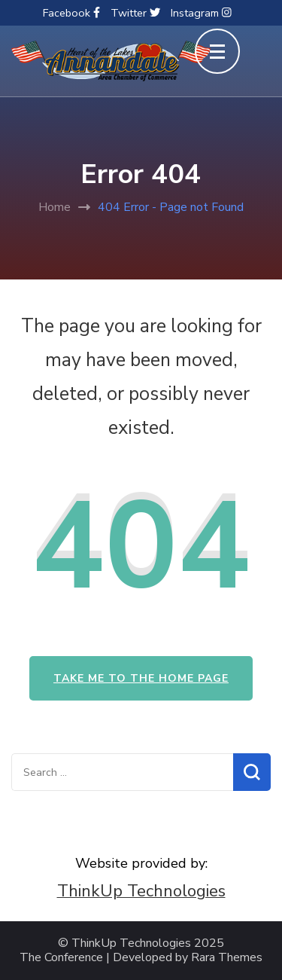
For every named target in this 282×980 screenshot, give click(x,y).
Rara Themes (227, 958)
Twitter (135, 13)
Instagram (201, 13)
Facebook (71, 13)
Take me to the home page (141, 678)
